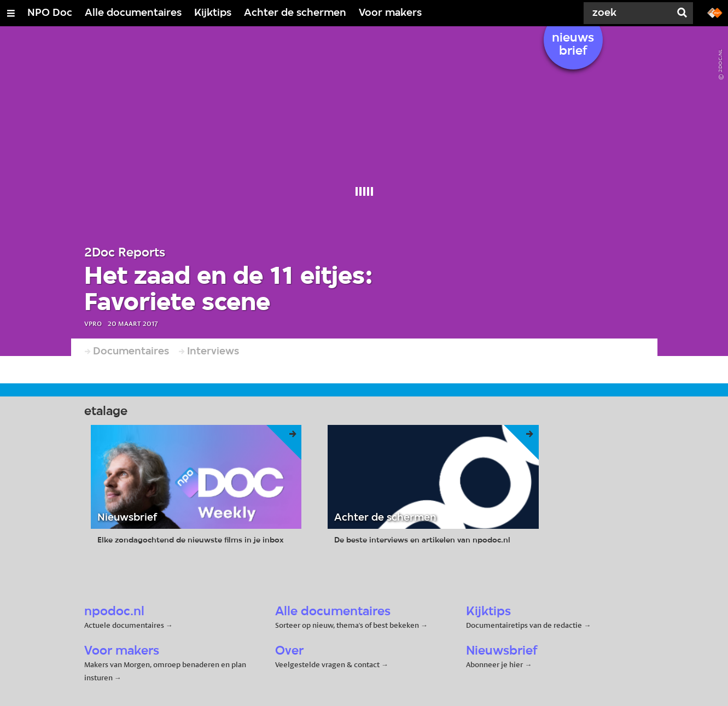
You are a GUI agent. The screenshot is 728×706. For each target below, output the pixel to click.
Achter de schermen (295, 13)
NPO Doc (50, 13)
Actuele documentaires (124, 625)
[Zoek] (630, 13)
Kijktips (213, 13)
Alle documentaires (133, 13)
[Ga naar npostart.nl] (715, 12)
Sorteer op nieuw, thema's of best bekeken (347, 625)
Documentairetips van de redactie (524, 625)
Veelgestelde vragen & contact (327, 664)
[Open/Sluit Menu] (11, 13)
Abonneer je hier (495, 664)
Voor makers (390, 13)
